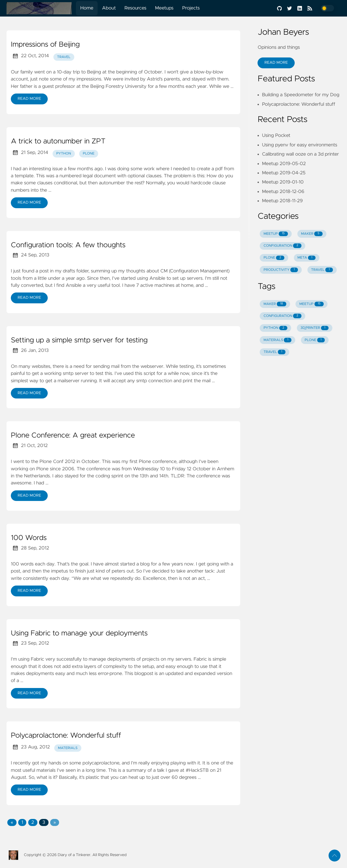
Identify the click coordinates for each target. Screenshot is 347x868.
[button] (12, 822)
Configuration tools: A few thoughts (68, 245)
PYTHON (275, 328)
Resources (135, 8)
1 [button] (22, 822)
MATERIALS (277, 340)
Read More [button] (276, 63)
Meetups (164, 8)
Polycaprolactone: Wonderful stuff (66, 736)
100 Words (29, 538)
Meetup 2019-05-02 (284, 164)
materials (68, 748)
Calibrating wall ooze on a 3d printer (300, 154)
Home (87, 8)
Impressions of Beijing (45, 45)
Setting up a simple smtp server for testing (79, 340)
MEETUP (276, 234)
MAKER (312, 234)
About (109, 8)
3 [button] (44, 822)
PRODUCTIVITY (281, 270)
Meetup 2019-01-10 (283, 182)
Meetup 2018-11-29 (282, 201)
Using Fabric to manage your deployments (79, 634)
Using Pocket (276, 136)
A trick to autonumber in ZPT (58, 142)
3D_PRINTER (315, 328)
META (306, 258)
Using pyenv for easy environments (300, 145)
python (64, 154)
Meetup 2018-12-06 (283, 192)
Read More (29, 99)
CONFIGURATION (282, 246)
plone (89, 154)
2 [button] (33, 822)
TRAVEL (322, 270)
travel (64, 57)
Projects (191, 8)
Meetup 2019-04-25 (284, 173)
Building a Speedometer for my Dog (301, 95)
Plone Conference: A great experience (73, 436)
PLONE (274, 258)
